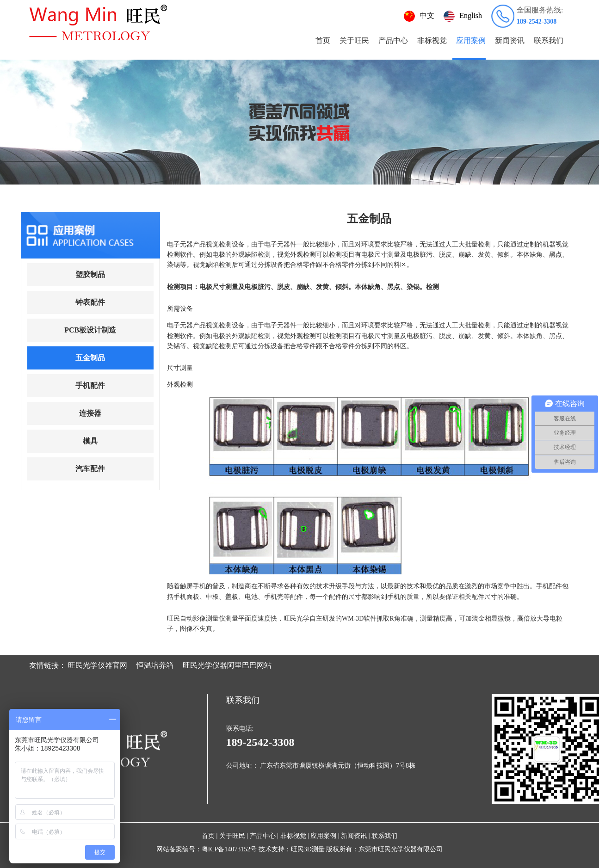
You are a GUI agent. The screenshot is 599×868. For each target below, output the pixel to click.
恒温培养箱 (155, 665)
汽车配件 (90, 469)
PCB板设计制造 (90, 330)
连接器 (90, 413)
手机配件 (90, 385)
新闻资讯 (510, 40)
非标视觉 (432, 40)
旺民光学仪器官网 (98, 665)
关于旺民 (354, 40)
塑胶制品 (90, 274)
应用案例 (471, 40)
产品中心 (393, 40)
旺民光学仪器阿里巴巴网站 (227, 665)
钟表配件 (90, 302)
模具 (90, 441)
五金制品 (90, 358)
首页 (323, 40)
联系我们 (549, 40)
